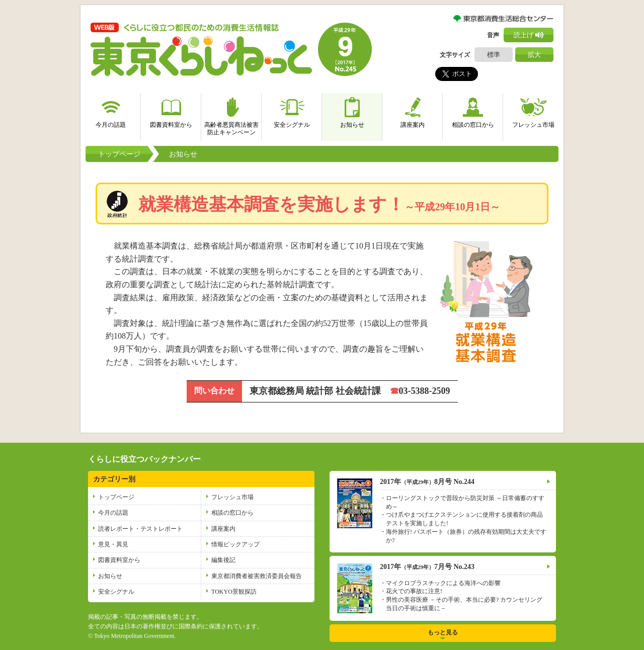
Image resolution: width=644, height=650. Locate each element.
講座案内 (413, 111)
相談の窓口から (473, 111)
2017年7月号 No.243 (427, 567)
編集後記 (223, 560)
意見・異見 (113, 544)
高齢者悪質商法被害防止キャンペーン (231, 114)
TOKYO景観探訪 (234, 592)
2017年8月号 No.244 (427, 482)
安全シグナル (292, 111)
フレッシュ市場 (533, 111)
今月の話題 (111, 111)
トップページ (119, 154)
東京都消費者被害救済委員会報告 (257, 576)
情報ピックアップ (235, 544)
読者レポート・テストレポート (140, 529)
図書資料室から (171, 111)
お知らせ (352, 111)
